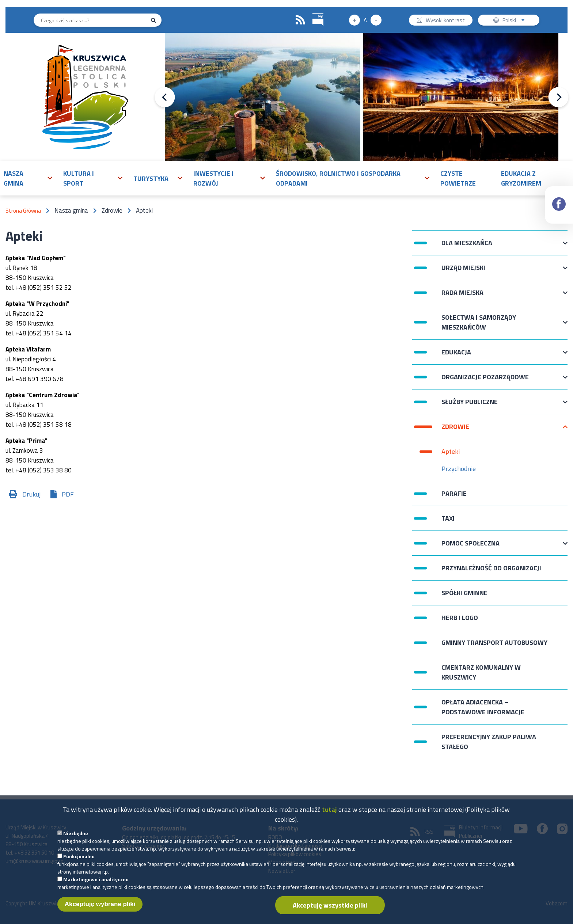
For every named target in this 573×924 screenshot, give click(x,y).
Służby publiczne (470, 405)
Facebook (559, 197)
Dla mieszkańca (467, 246)
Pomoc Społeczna (470, 547)
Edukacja (456, 356)
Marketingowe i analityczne (96, 884)
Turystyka (151, 178)
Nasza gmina (14, 178)
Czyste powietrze (458, 178)
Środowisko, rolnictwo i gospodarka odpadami (338, 178)
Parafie (454, 493)
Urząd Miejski (463, 271)
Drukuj (31, 494)
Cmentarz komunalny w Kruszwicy (481, 672)
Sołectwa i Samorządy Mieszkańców (479, 322)
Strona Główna (23, 211)
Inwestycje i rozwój (213, 178)
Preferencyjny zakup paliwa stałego (489, 742)
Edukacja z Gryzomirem (521, 178)
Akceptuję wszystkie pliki (330, 910)
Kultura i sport (79, 178)
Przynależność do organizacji (491, 568)
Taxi (448, 518)
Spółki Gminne (464, 593)
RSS (300, 20)
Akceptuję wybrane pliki (100, 909)
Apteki (451, 451)
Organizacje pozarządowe (485, 381)
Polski (515, 21)
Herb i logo (460, 618)
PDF (68, 494)
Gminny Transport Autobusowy (494, 642)
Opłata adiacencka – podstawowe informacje (483, 707)
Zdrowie (455, 430)
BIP (313, 12)
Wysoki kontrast (445, 21)
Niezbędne (76, 838)
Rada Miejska (462, 296)
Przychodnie (459, 469)
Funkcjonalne (79, 861)
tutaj (329, 814)
